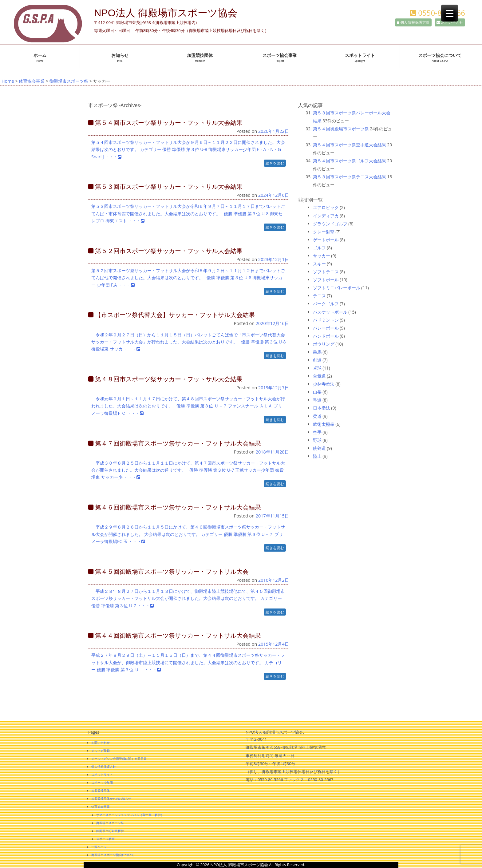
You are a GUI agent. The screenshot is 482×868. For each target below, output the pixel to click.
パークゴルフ (326, 304)
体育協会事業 (32, 81)
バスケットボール (330, 312)
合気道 (319, 376)
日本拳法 (322, 408)
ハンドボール (326, 336)
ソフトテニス (326, 272)
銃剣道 (319, 448)
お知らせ (120, 58)
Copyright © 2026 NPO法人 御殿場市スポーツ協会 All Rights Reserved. (241, 865)
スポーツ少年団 (102, 783)
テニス (319, 296)
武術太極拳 (324, 424)
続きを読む (275, 163)
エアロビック (326, 207)
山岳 (317, 392)
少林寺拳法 (324, 384)
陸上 (317, 456)
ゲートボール (326, 240)
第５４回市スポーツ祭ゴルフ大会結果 (350, 161)
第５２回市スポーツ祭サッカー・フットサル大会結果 (165, 251)
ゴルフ (319, 248)
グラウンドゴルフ (330, 224)
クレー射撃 (324, 232)
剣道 (317, 360)
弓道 (317, 400)
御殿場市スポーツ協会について (113, 855)
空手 (317, 432)
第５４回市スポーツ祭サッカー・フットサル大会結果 (165, 123)
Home (8, 81)
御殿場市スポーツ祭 (69, 81)
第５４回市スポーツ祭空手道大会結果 (350, 145)
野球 (317, 440)
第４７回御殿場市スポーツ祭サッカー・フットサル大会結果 (175, 443)
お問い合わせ (450, 22)
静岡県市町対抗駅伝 (110, 831)
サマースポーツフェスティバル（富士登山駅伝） (130, 815)
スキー (319, 264)
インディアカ (326, 216)
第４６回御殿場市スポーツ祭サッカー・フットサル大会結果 (175, 507)
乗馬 (317, 352)
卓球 (317, 368)
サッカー (322, 256)
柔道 (317, 416)
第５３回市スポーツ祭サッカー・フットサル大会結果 (165, 186)
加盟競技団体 (200, 58)
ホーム (40, 58)
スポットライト (360, 58)
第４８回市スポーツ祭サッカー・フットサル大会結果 (165, 379)
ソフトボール (326, 280)
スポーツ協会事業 (280, 58)
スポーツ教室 (105, 839)
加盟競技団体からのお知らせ (111, 799)
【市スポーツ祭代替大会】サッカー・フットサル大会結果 (172, 315)
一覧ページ (99, 847)
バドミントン (326, 320)
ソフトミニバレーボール (337, 288)
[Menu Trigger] (450, 13)
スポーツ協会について (440, 58)
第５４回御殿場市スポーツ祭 (341, 129)
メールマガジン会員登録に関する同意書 (119, 759)
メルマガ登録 (101, 751)
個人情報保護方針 (413, 22)
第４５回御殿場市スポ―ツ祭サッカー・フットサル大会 (168, 571)
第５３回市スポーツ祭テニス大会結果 (350, 177)
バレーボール (326, 328)
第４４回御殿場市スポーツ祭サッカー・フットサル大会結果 (175, 635)
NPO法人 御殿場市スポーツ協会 (166, 13)
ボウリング (324, 344)
